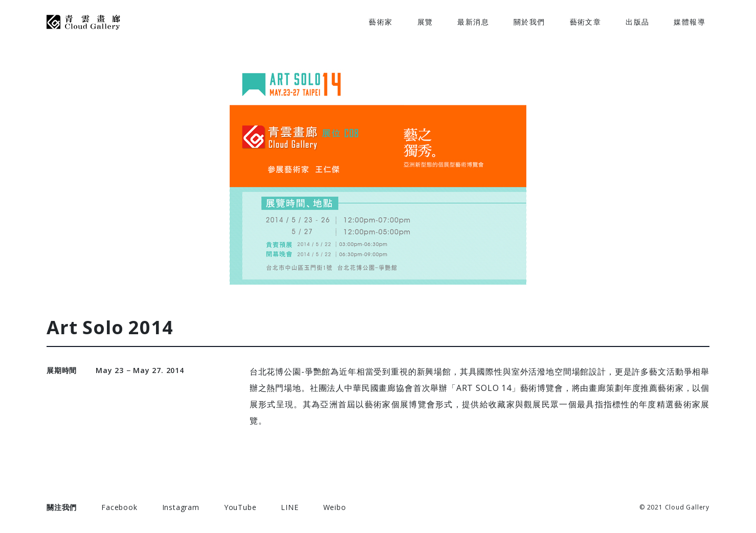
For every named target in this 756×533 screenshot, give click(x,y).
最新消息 (473, 22)
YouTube (240, 507)
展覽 (425, 22)
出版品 (637, 22)
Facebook (119, 507)
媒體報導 (690, 22)
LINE (290, 507)
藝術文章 (586, 22)
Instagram (181, 507)
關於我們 (529, 22)
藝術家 (381, 22)
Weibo (335, 507)
